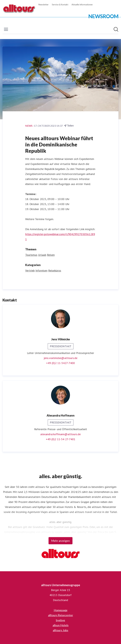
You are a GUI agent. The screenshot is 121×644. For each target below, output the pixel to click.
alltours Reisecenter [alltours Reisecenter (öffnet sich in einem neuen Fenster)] (61, 615)
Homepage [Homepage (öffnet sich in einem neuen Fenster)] (61, 610)
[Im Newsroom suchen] (116, 29)
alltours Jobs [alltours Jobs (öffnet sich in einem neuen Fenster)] (60, 630)
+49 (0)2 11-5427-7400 (60, 363)
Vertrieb (30, 271)
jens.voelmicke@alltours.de (60, 358)
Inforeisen (41, 271)
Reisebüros (55, 271)
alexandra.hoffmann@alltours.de (60, 434)
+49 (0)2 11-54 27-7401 (61, 439)
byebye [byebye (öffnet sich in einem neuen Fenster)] (60, 620)
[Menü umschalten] (6, 29)
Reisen (51, 255)
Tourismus (31, 255)
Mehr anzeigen (60, 541)
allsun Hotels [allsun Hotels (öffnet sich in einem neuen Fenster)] (61, 625)
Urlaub (42, 255)
